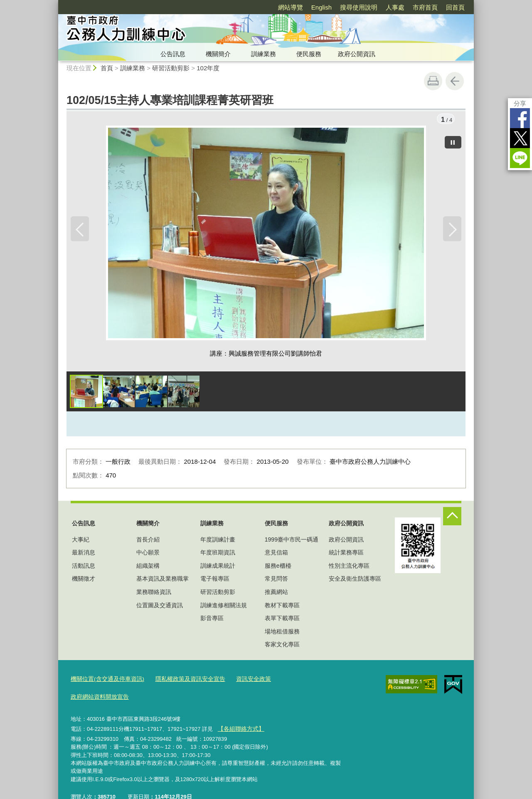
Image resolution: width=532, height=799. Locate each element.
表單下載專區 (282, 619)
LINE (520, 158)
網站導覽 (291, 7)
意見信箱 (276, 553)
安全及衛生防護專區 (355, 579)
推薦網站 (276, 593)
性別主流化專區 (349, 566)
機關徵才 (84, 579)
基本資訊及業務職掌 (163, 579)
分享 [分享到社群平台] (520, 103)
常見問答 (276, 579)
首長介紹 (148, 540)
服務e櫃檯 (278, 566)
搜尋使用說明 (359, 7)
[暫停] (453, 141)
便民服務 (309, 54)
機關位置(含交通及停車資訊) (105, 680)
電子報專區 (215, 579)
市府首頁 (425, 7)
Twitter (520, 138)
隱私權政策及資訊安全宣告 (182, 680)
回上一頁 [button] (455, 81)
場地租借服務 (282, 632)
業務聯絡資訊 (154, 593)
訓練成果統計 (218, 566)
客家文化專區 (282, 645)
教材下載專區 (282, 606)
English (321, 7)
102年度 (208, 68)
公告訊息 (173, 54)
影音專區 (212, 619)
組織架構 (148, 566)
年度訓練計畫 (218, 540)
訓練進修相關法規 (224, 606)
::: (55, 4)
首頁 (107, 68)
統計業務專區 (346, 553)
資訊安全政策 (242, 680)
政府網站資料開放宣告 (296, 680)
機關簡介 (218, 54)
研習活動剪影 (171, 68)
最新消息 (84, 553)
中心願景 (148, 553)
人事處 (395, 7)
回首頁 (455, 7)
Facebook (520, 118)
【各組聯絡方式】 (239, 711)
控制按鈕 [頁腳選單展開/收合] (452, 517)
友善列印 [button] (433, 81)
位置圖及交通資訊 (160, 606)
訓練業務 (264, 54)
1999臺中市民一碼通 (292, 540)
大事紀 (81, 540)
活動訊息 (84, 566)
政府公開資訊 (357, 54)
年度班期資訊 (218, 553)
